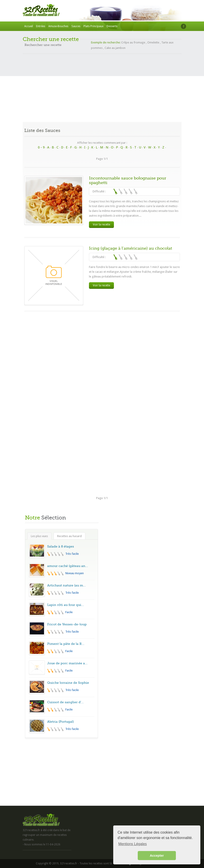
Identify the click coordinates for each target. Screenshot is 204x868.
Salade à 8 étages (61, 546)
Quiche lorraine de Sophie (68, 683)
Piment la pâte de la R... (66, 644)
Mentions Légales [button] (132, 844)
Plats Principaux (93, 26)
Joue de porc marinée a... (67, 663)
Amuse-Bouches (58, 26)
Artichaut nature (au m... (66, 585)
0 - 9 (41, 147)
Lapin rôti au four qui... (66, 605)
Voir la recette (101, 225)
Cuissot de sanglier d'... (65, 702)
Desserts (112, 26)
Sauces (76, 26)
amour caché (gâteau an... (68, 566)
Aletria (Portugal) (60, 722)
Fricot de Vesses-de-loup (67, 624)
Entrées (41, 26)
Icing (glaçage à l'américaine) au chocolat (130, 248)
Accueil (29, 26)
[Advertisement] (102, 86)
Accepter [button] (157, 856)
